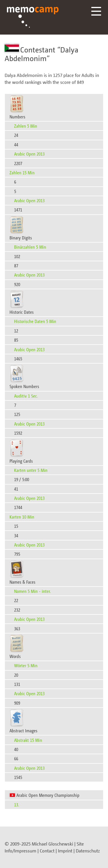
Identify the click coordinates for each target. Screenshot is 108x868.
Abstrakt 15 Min (28, 740)
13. (17, 804)
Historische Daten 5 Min (35, 321)
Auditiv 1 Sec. (26, 396)
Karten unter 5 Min (31, 470)
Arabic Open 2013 (29, 154)
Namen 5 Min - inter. (32, 591)
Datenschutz (88, 851)
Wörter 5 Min (26, 665)
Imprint (65, 851)
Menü (96, 11)
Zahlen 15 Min (22, 172)
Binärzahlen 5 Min (30, 247)
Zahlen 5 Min (26, 126)
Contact (47, 851)
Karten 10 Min (22, 517)
